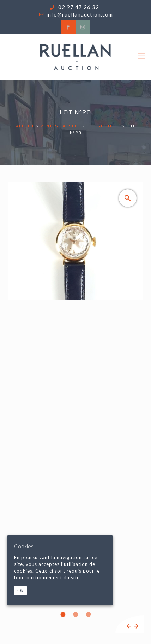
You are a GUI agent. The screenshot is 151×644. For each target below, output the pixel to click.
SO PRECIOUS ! (104, 126)
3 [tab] (88, 614)
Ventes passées (61, 126)
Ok (20, 591)
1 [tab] (63, 614)
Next (136, 626)
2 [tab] (75, 614)
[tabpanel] (75, 408)
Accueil (25, 126)
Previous (129, 626)
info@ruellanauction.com (80, 14)
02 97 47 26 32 (78, 7)
